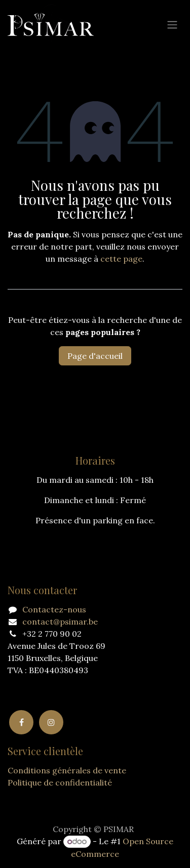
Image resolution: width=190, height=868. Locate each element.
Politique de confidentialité (60, 782)
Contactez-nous (54, 609)
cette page (121, 259)
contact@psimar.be (60, 622)
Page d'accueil (95, 356)
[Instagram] (51, 722)
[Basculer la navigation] (172, 24)
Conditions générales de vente (67, 770)
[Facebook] (21, 722)
